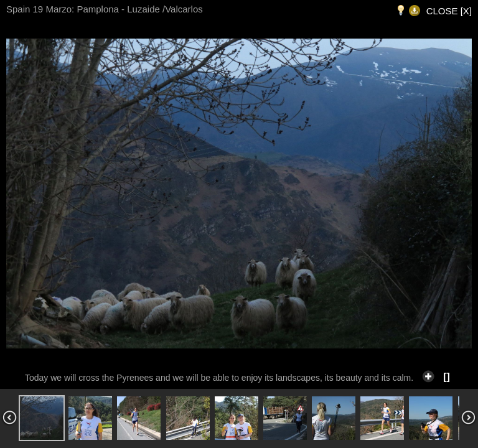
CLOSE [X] (449, 11)
